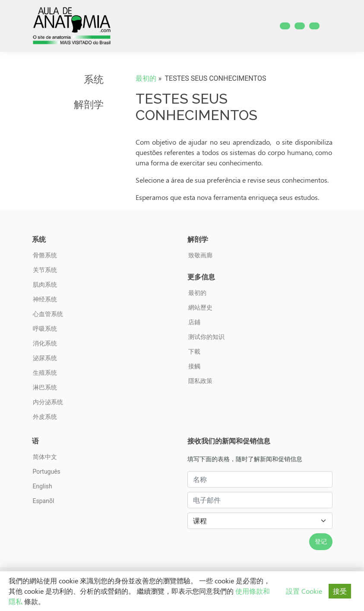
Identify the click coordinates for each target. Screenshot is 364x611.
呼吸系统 (45, 329)
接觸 (194, 366)
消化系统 (45, 343)
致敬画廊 (200, 255)
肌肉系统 (45, 285)
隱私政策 (200, 381)
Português (47, 472)
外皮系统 (45, 417)
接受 (340, 591)
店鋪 (194, 322)
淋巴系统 (45, 387)
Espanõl (44, 501)
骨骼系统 (45, 255)
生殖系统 (45, 373)
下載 (194, 351)
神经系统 (45, 299)
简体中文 (45, 457)
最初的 (146, 78)
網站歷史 (200, 307)
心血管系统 (48, 314)
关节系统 (45, 270)
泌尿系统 (45, 358)
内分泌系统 (48, 402)
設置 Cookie (304, 591)
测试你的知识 (206, 337)
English (43, 486)
